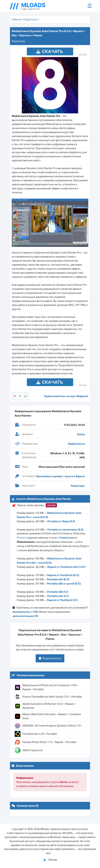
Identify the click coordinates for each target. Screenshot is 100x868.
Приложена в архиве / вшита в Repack (60, 476)
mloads (51, 505)
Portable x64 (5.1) (58, 596)
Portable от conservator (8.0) (65, 529)
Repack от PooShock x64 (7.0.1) (66, 567)
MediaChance (76, 444)
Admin (81, 434)
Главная (16, 19)
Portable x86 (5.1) (58, 592)
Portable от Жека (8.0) (61, 521)
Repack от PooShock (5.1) (62, 600)
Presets (21, 538)
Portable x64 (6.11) (58, 579)
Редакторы (30, 19)
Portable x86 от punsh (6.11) (64, 583)
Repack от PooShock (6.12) (63, 575)
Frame (63, 538)
